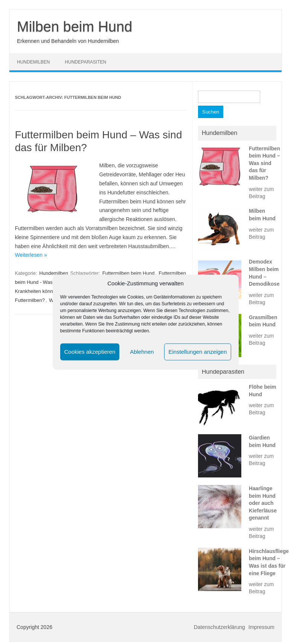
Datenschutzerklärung (219, 627)
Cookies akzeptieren (90, 352)
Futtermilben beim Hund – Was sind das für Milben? (264, 163)
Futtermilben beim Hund (129, 273)
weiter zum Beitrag (261, 193)
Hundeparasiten (85, 62)
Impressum (261, 627)
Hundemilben (33, 62)
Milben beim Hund (75, 27)
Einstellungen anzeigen (197, 352)
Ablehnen (142, 352)
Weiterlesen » (31, 255)
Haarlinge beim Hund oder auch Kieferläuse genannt (263, 503)
